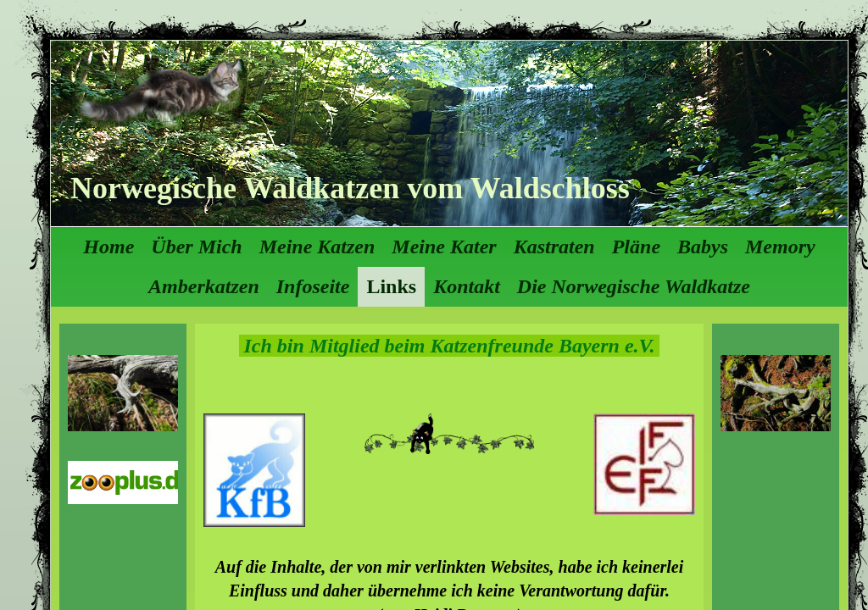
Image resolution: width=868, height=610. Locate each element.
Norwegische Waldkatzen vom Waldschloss (350, 188)
